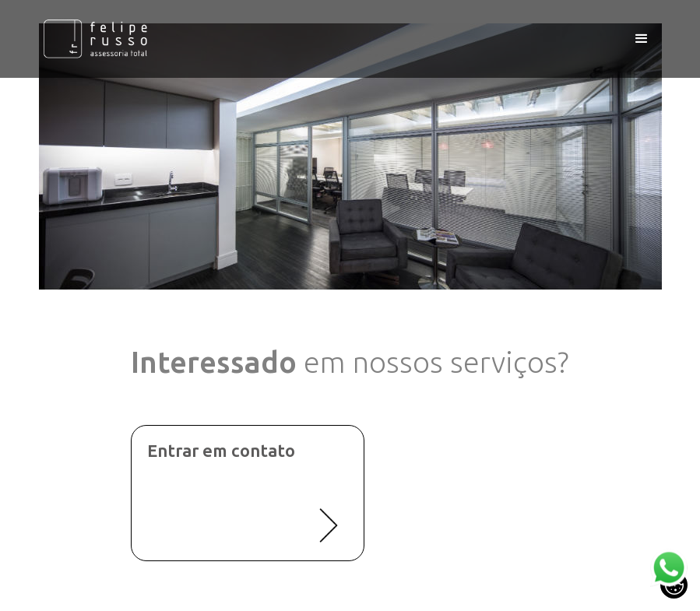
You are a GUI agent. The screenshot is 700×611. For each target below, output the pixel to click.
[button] (642, 39)
